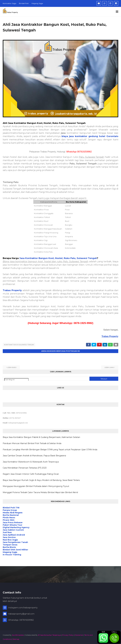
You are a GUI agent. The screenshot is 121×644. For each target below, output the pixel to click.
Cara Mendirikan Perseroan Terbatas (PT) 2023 (25, 468)
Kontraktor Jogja (9, 3)
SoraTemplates (18, 635)
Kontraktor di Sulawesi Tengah (19, 345)
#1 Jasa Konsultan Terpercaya (50, 635)
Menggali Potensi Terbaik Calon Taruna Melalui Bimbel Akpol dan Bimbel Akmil (40, 492)
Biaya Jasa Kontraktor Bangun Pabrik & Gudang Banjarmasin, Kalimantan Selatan (41, 437)
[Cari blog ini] (16, 380)
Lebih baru (12, 367)
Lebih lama (109, 367)
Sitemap (16, 639)
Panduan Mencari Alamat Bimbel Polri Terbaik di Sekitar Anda (32, 443)
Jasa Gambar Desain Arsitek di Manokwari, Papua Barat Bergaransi (34, 456)
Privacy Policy (68, 635)
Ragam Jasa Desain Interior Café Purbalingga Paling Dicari (31, 474)
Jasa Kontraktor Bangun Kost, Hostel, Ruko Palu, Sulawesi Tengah (58, 258)
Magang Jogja (37, 3)
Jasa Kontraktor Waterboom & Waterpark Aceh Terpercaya (31, 462)
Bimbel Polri (24, 3)
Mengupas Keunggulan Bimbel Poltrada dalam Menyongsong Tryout (36, 486)
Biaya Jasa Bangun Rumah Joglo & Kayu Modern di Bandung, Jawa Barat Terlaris (41, 480)
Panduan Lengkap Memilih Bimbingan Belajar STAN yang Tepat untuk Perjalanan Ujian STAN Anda (50, 450)
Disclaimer (79, 635)
